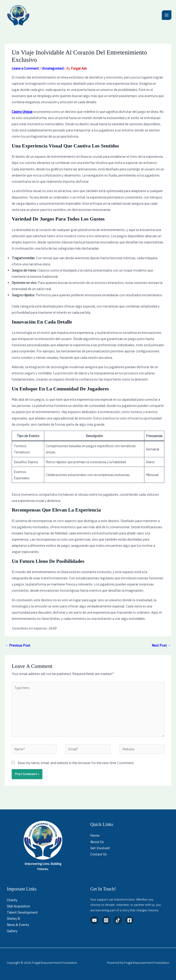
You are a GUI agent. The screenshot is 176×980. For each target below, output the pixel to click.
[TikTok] (118, 920)
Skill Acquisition (18, 906)
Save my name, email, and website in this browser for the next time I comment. (76, 763)
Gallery (12, 931)
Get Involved (100, 848)
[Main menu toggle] (167, 15)
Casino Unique (22, 112)
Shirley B (13, 919)
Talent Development (22, 912)
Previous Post (18, 645)
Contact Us (99, 854)
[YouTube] (94, 920)
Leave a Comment (25, 68)
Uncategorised (53, 68)
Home (95, 835)
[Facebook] (129, 920)
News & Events (18, 925)
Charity (12, 900)
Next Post (161, 645)
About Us (97, 842)
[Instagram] (106, 920)
